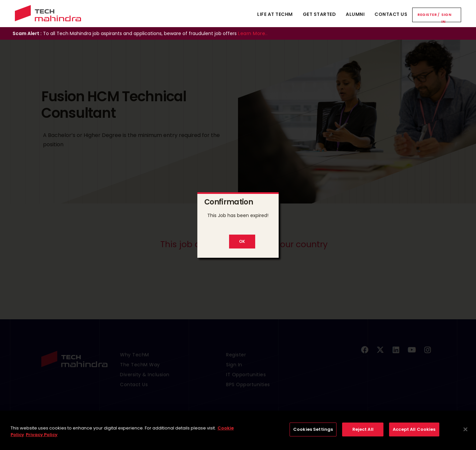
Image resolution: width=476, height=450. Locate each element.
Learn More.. (253, 33)
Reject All (363, 433)
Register (427, 15)
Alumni (355, 14)
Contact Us (391, 14)
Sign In (446, 18)
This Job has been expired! (238, 215)
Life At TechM (275, 14)
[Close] (465, 433)
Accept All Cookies (414, 433)
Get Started (319, 14)
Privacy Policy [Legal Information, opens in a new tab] (42, 438)
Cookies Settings (313, 433)
